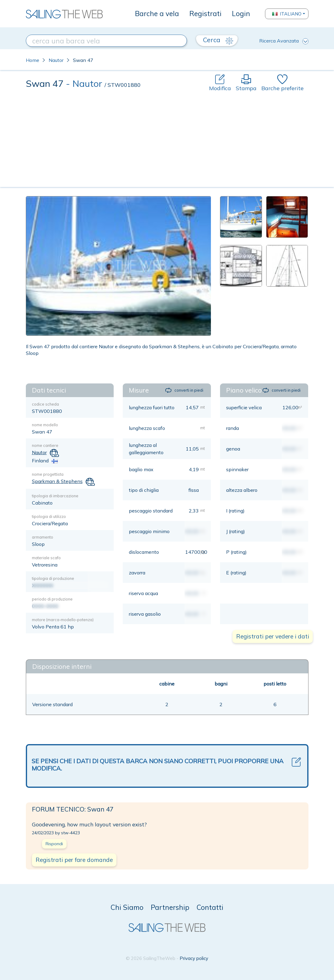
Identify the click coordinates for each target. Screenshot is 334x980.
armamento (43, 537)
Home (33, 60)
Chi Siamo (127, 907)
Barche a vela (157, 14)
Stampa (246, 83)
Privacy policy (194, 958)
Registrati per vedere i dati (273, 636)
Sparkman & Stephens (57, 481)
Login (241, 14)
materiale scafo (46, 558)
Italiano (287, 14)
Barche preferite (282, 83)
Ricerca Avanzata (284, 41)
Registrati (205, 14)
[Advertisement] (167, 138)
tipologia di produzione (53, 578)
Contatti (210, 907)
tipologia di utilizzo (49, 516)
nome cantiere (45, 445)
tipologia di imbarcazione (55, 496)
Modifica (220, 83)
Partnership (170, 907)
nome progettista (48, 474)
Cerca (218, 40)
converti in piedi (184, 390)
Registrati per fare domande (74, 860)
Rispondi (54, 844)
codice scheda (45, 404)
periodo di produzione (52, 599)
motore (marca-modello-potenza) (63, 620)
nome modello (45, 425)
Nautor (56, 60)
